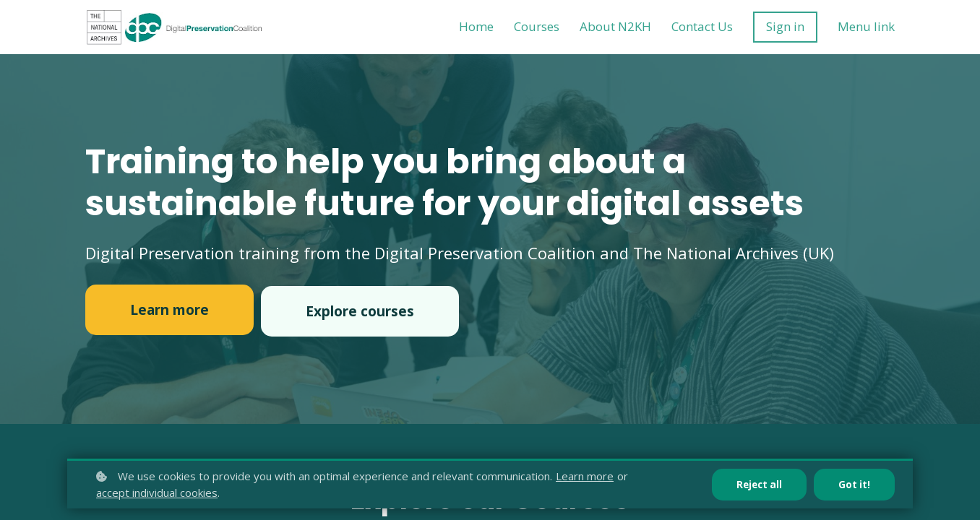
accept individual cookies (157, 493)
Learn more (585, 476)
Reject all (757, 484)
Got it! (854, 484)
